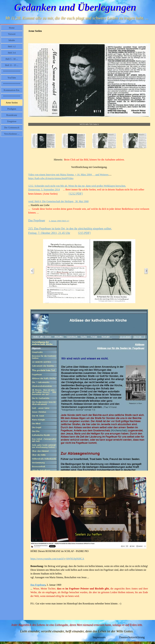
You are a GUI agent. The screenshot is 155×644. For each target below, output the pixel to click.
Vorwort (12, 34)
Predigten (12, 109)
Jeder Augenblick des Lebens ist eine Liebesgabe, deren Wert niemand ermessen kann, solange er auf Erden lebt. (77, 625)
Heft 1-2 (12, 46)
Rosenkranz (12, 115)
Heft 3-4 (12, 53)
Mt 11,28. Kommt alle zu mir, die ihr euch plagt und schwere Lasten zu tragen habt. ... (77, 18)
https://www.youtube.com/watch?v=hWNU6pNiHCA (57, 559)
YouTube (12, 78)
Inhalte (12, 40)
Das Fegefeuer (37, 220)
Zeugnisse (12, 121)
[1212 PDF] (76, 194)
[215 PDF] (84, 233)
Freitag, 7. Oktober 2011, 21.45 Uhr (49, 233)
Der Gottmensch (12, 128)
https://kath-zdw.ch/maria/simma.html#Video (51, 178)
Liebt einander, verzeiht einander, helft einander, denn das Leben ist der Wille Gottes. (77, 631)
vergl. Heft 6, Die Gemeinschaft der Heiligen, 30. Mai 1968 (58, 201)
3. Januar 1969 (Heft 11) (59, 221)
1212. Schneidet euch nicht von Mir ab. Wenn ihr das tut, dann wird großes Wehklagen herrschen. (77, 186)
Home (12, 28)
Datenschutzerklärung (132, 637)
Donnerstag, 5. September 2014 (44, 190)
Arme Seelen (12, 103)
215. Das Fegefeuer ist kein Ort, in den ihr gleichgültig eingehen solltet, (70, 229)
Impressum (99, 637)
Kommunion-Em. (12, 90)
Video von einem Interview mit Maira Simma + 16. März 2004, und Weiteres (68, 175)
